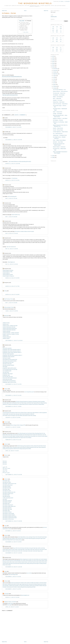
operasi (12, 414)
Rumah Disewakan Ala (20, 435)
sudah (20, 414)
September (55, 74)
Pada (16, 413)
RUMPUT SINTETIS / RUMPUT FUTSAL (11, 334)
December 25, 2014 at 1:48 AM (13, 406)
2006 (53, 58)
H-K (53, 29)
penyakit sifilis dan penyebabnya (9, 381)
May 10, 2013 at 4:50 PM (12, 249)
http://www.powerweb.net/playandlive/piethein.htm (12, 76)
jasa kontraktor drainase (28, 586)
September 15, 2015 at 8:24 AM (14, 475)
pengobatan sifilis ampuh (8, 374)
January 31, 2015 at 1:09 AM (13, 427)
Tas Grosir (5, 436)
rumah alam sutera (34, 549)
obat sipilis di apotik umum (8, 494)
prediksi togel (10, 603)
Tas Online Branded (22, 433)
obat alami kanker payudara (8, 354)
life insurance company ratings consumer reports (24, 231)
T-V (53, 32)
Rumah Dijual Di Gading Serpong (26, 447)
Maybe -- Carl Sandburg (58, 97)
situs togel (9, 605)
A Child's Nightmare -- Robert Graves (60, 132)
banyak (23, 414)
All (61, 32)
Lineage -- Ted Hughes (57, 114)
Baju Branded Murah (15, 438)
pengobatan (44, 413)
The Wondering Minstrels (35, 3)
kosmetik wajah (6, 403)
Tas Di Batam (29, 438)
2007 (53, 56)
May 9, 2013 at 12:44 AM (12, 233)
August (55, 76)
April (54, 83)
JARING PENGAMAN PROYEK (9, 327)
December (55, 69)
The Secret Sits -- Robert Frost (59, 93)
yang (23, 415)
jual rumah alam (41, 549)
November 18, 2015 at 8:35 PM (13, 542)
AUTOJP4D (6, 594)
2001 (53, 67)
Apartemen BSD (13, 449)
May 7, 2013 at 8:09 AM (11, 217)
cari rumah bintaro (35, 559)
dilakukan (37, 413)
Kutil (11, 413)
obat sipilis (5, 499)
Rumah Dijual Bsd (9, 563)
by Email (62, 1)
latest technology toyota (13, 574)
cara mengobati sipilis (7, 371)
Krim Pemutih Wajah (11, 436)
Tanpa (25, 413)
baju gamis (33, 538)
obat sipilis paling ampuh (8, 485)
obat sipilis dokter (6, 495)
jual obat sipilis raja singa (8, 377)
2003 (53, 63)
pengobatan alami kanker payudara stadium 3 (12, 350)
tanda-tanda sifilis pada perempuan (10, 378)
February (55, 86)
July (54, 77)
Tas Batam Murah (9, 447)
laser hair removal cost (11, 247)
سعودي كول (5, 470)
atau (15, 414)
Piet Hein (26, 32)
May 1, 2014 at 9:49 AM (11, 303)
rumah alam (30, 551)
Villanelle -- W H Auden (58, 100)
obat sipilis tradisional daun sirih (9, 492)
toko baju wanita (23, 548)
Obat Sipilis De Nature (7, 512)
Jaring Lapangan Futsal (9, 307)
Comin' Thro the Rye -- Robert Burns (60, 104)
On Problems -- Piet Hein (9, 13)
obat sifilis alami (6, 372)
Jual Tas (44, 435)
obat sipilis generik (6, 496)
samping (34, 415)
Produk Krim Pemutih (37, 435)
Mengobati (7, 413)
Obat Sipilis (5, 367)
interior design (20, 425)
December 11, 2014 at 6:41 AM (13, 395)
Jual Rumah (30, 562)
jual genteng (29, 587)
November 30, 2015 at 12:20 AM (14, 567)
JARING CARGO (6, 338)
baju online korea (17, 548)
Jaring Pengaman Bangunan (8, 276)
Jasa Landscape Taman (31, 537)
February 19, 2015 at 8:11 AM (13, 440)
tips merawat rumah (22, 583)
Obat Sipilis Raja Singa (7, 509)
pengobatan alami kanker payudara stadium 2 (12, 351)
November (55, 70)
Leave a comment (20, 115)
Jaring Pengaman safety (8, 272)
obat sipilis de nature (7, 482)
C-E (57, 38)
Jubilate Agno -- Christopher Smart (60, 135)
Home (25, 11)
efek (31, 415)
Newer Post (4, 11)
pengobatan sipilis (6, 375)
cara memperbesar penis (29, 392)
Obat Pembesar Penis (8, 299)
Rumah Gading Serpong (42, 403)
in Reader (67, 1)
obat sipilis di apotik (7, 486)
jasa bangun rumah (38, 583)
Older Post (46, 11)
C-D (57, 27)
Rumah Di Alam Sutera (37, 562)
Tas (42, 435)
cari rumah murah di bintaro (26, 561)
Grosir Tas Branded (13, 403)
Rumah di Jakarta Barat (39, 404)
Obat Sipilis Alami (6, 503)
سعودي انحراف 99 (6, 473)
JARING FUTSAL (6, 323)
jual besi (25, 587)
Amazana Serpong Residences (22, 402)
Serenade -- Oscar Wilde (58, 142)
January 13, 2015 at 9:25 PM (13, 417)
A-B (53, 27)
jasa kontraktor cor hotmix (18, 586)
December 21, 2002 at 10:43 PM (14, 140)
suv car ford (29, 573)
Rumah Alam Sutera (37, 447)
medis (4, 414)
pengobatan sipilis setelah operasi (9, 368)
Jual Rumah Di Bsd (7, 438)
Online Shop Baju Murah (37, 433)
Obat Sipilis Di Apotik (7, 502)
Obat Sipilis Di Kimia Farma (8, 519)
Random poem (54, 16)
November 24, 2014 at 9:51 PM (13, 384)
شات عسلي (5, 471)
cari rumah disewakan (16, 561)
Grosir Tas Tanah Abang (22, 403)
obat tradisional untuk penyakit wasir (10, 359)
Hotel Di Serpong (20, 446)
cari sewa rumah (35, 561)
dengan (7, 414)
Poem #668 (22, 21)
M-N (61, 29)
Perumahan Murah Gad (28, 436)
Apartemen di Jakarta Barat (19, 404)
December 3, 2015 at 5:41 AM (13, 577)
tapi (16, 414)
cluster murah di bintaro (17, 562)
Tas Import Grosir (22, 438)
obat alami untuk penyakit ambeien (10, 361)
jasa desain (44, 583)
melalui (41, 413)
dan (20, 413)
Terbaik (6, 415)
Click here (5, 461)
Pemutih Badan (44, 436)
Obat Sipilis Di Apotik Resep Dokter (10, 518)
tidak (29, 413)
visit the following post (12, 196)
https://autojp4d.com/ (25, 595)
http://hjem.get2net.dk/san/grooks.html (10, 95)
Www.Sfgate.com (11, 262)
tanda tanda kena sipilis (7, 379)
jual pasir (12, 583)
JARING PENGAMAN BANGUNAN (10, 329)
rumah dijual (27, 549)
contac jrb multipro (30, 583)
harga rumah (40, 551)
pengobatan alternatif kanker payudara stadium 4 (12, 355)
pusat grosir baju (39, 538)
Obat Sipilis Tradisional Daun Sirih (9, 484)
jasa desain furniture (15, 584)
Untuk (4, 413)
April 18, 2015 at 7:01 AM (12, 451)
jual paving (16, 583)
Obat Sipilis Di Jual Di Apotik (8, 513)
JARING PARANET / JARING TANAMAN (11, 333)
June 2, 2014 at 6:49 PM (12, 311)
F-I (61, 38)
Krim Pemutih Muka (27, 538)
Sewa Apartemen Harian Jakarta (30, 446)
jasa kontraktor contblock (8, 586)
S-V (53, 41)
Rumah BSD (28, 449)
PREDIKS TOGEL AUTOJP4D (10, 602)
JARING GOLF (6, 324)
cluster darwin (41, 561)
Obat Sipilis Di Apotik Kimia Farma (10, 516)
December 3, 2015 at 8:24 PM (13, 589)
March (54, 84)
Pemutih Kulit (20, 538)
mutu (16, 415)
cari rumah (29, 559)
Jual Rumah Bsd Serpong (32, 403)
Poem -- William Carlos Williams (59, 140)
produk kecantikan (41, 402)
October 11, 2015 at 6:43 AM (13, 531)
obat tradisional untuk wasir (8, 362)
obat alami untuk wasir (7, 364)
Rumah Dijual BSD (9, 540)
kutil (4, 415)
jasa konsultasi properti (36, 584)
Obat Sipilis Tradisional (7, 501)
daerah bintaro (24, 562)
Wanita (22, 413)
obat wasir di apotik (7, 358)
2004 (53, 62)
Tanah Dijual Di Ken (28, 435)
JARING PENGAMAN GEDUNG (9, 330)
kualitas (21, 415)
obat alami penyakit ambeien (8, 365)
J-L (53, 40)
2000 (53, 156)
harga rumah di (8, 549)
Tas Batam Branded (19, 436)
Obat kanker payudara (7, 348)
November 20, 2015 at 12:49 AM (14, 553)
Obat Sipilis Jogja (6, 481)
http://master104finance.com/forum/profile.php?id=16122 (20, 161)
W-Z (57, 32)
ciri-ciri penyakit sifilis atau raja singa (10, 369)
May (54, 81)
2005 (53, 60)
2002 (53, 65)
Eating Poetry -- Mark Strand (59, 102)
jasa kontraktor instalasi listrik (39, 586)
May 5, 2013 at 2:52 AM (11, 198)
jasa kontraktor (43, 584)
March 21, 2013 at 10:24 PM (13, 164)
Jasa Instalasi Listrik (13, 538)
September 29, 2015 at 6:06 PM (14, 521)
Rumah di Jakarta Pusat (30, 404)
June (54, 79)
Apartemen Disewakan (33, 402)
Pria (18, 413)
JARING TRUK (6, 336)
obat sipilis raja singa (7, 488)
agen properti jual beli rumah (25, 584)
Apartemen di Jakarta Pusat (8, 404)
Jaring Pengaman (6, 273)
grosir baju (33, 548)
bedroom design (13, 425)
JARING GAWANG (6, 331)
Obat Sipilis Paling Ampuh (8, 505)
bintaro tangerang (23, 559)
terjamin (26, 415)
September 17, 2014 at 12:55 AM (14, 341)
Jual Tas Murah (29, 433)
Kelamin (13, 413)
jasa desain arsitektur (7, 584)
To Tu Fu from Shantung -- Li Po (59, 90)
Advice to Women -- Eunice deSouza (60, 91)
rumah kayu (13, 551)
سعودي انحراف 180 (6, 468)
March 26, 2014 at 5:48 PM (12, 294)
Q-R (57, 30)
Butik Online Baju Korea (10, 435)
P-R (61, 40)
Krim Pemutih (38, 537)
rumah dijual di (8, 551)
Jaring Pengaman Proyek (8, 275)
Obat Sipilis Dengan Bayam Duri (9, 506)
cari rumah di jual (8, 561)
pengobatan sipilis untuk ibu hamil (9, 382)
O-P (53, 30)
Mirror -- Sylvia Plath (57, 98)
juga (18, 414)
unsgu (5, 526)
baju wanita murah (39, 548)
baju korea (29, 548)
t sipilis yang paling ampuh (8, 498)
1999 (53, 157)
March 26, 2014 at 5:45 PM (12, 278)
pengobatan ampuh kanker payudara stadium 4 (12, 352)
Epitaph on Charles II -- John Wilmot (60, 118)
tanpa (29, 415)
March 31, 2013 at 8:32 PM (12, 180)
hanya (31, 413)
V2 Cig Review (14, 178)
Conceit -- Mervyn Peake (58, 130)
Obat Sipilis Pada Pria (7, 508)
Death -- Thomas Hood (57, 112)
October (55, 72)
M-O (57, 40)
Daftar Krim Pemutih (37, 436)
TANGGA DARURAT (7, 337)
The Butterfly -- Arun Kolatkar (59, 95)
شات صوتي (5, 467)
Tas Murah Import (16, 447)
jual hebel (33, 587)
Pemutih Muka (40, 446)
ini (27, 413)
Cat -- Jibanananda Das (58, 134)
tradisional (32, 414)
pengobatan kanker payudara (9, 357)
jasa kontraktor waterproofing (17, 587)
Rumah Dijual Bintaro (22, 537)
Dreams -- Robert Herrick (58, 128)
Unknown (6, 389)
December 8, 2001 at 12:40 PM (13, 127)
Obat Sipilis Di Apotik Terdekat (9, 515)
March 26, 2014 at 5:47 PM (12, 286)
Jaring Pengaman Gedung (8, 270)
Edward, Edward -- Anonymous (59, 147)
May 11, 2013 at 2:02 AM (12, 264)
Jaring (5, 291)
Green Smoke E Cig (16, 215)
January (55, 88)
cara (9, 414)
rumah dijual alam (21, 549)
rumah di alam (14, 549)
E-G (61, 27)
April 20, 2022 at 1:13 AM (12, 607)
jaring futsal (6, 316)
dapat (34, 413)
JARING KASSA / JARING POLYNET (10, 326)
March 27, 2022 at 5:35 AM (12, 597)
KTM (24, 425)
